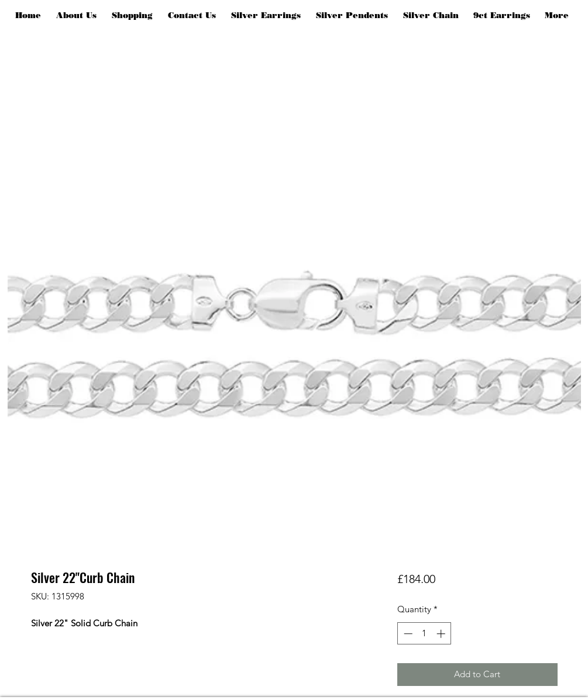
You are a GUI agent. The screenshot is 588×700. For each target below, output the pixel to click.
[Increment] (442, 634)
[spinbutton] (424, 634)
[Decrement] (407, 634)
